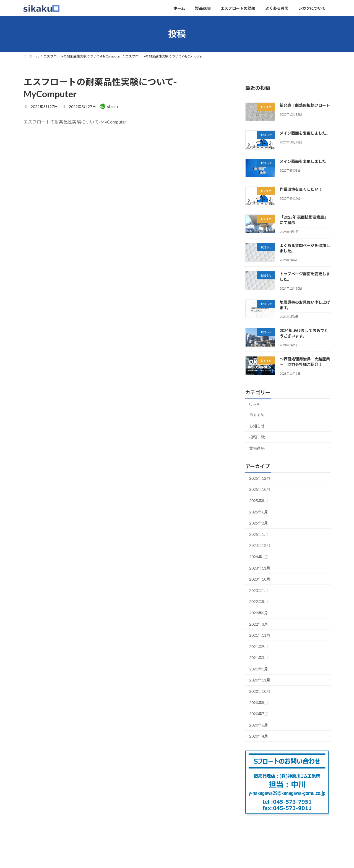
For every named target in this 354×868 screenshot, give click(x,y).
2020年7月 (259, 714)
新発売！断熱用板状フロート (305, 105)
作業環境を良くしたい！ (301, 189)
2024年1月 (259, 557)
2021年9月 (259, 646)
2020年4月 (259, 736)
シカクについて (157, 844)
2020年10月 (260, 691)
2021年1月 (259, 669)
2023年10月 (260, 579)
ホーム (34, 844)
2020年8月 (259, 702)
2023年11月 (260, 568)
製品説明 (56, 844)
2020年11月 (260, 680)
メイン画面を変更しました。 (305, 133)
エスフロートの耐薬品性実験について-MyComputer (75, 122)
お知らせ (257, 426)
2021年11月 (260, 635)
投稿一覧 (257, 437)
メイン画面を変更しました (303, 161)
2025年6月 (259, 512)
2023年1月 (259, 590)
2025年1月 (259, 534)
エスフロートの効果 (88, 844)
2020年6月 (259, 725)
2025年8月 (259, 501)
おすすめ (257, 415)
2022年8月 (259, 601)
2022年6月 (259, 613)
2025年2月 (259, 523)
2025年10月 (260, 489)
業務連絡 (257, 448)
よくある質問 (124, 844)
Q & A (254, 404)
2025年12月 (260, 478)
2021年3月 (259, 658)
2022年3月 (259, 624)
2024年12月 (260, 545)
